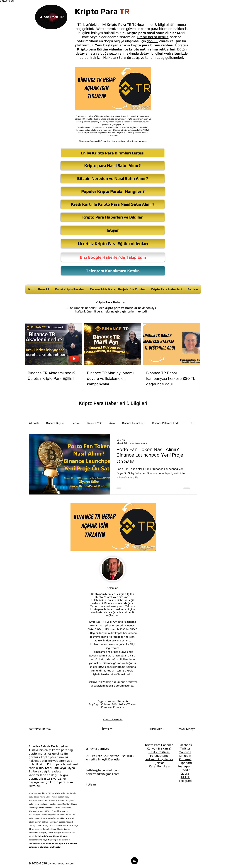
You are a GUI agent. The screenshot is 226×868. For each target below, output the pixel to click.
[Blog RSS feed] (134, 861)
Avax (112, 423)
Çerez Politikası (159, 766)
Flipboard (185, 763)
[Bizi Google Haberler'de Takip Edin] (113, 257)
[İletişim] (113, 230)
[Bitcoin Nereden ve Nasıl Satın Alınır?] (113, 178)
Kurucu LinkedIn (113, 719)
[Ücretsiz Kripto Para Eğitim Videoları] (113, 244)
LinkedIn (185, 756)
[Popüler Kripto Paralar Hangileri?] (113, 191)
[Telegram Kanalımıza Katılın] (113, 271)
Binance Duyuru (55, 423)
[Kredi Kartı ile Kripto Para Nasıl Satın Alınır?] (113, 204)
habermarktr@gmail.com (103, 774)
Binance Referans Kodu (166, 423)
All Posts (34, 423)
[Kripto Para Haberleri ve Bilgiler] (113, 217)
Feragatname (159, 756)
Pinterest (185, 759)
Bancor (76, 423)
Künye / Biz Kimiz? (159, 748)
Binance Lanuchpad (134, 423)
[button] (193, 423)
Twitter (185, 748)
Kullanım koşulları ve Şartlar (159, 761)
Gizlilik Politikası (159, 752)
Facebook (185, 745)
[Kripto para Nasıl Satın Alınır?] (113, 166)
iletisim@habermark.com (103, 770)
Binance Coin (95, 423)
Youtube (185, 752)
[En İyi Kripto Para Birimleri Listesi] (113, 153)
